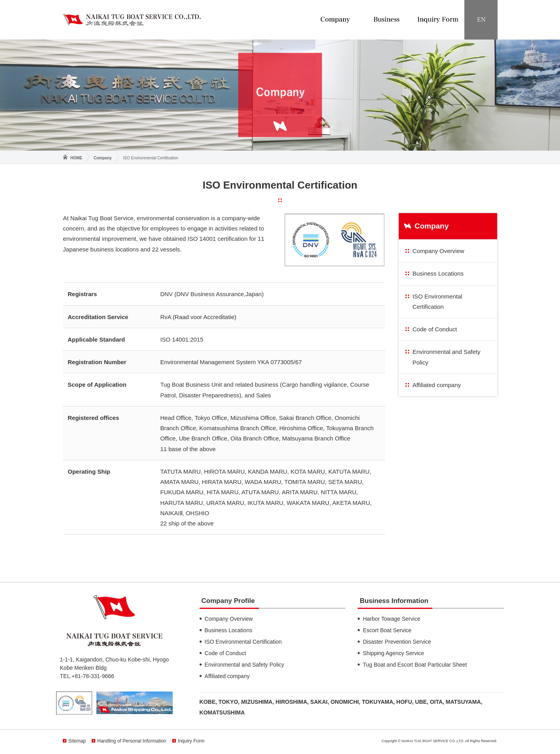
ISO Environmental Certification (437, 301)
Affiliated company (437, 385)
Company (103, 158)
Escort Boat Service (387, 630)
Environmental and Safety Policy (447, 357)
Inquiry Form (191, 741)
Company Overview (438, 251)
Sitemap (77, 741)
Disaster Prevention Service (397, 642)
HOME (76, 158)
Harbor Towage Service (391, 619)
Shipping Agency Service (393, 653)
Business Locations (438, 273)
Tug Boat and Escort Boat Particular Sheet (415, 665)
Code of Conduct (435, 329)
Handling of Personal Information (132, 741)
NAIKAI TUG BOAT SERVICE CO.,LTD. (132, 20)
